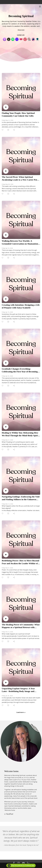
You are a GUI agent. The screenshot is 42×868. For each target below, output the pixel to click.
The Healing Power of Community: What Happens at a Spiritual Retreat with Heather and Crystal (21, 626)
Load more (21, 712)
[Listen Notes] (29, 39)
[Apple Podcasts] (5, 39)
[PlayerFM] (25, 39)
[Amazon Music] (17, 39)
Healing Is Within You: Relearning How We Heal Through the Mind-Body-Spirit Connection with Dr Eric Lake (20, 434)
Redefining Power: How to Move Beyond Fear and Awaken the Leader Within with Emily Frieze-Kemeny (21, 562)
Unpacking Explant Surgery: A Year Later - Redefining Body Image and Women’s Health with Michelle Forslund (20, 690)
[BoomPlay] (37, 39)
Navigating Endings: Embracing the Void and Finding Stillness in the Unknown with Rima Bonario (21, 498)
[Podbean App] (9, 39)
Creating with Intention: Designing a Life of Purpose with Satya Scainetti (21, 306)
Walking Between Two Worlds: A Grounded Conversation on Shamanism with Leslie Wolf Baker (20, 242)
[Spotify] (13, 39)
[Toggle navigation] (40, 6)
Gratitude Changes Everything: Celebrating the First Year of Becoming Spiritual (20, 370)
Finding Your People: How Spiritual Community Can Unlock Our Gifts (18, 114)
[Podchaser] (33, 39)
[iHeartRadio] (21, 39)
